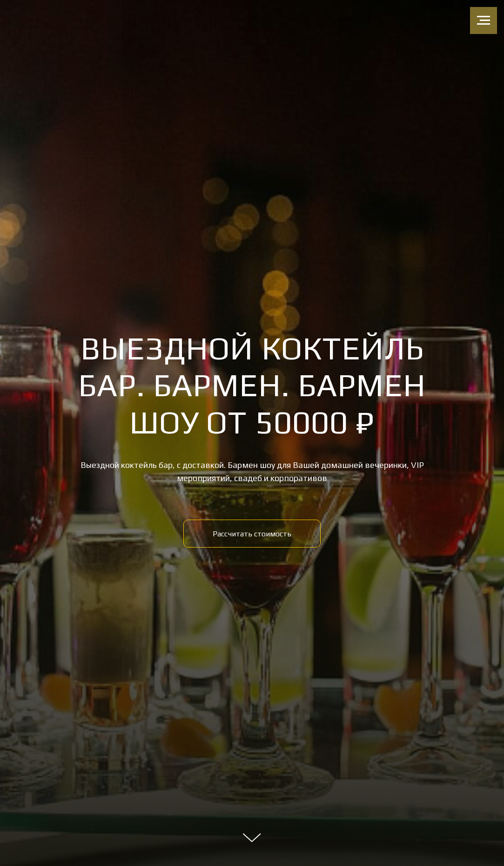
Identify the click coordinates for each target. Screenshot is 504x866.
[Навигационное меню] (484, 20)
